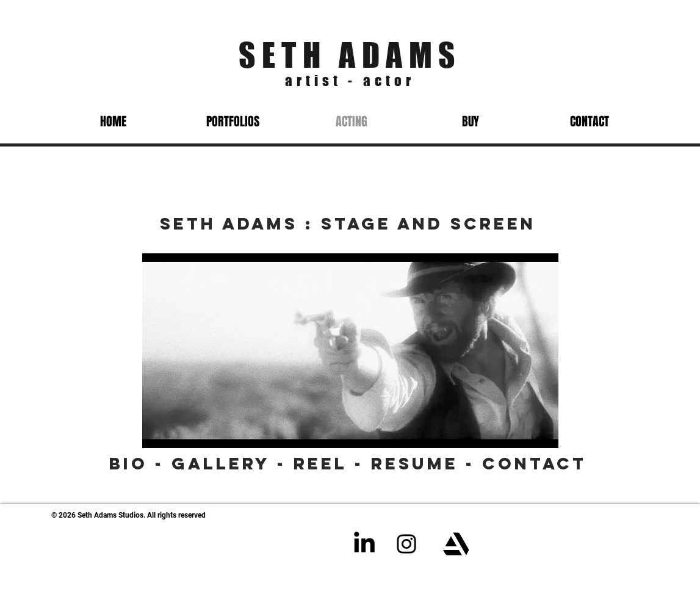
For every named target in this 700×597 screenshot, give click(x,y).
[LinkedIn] (364, 544)
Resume (415, 463)
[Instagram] (406, 544)
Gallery (221, 463)
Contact (534, 463)
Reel (320, 463)
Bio (128, 463)
